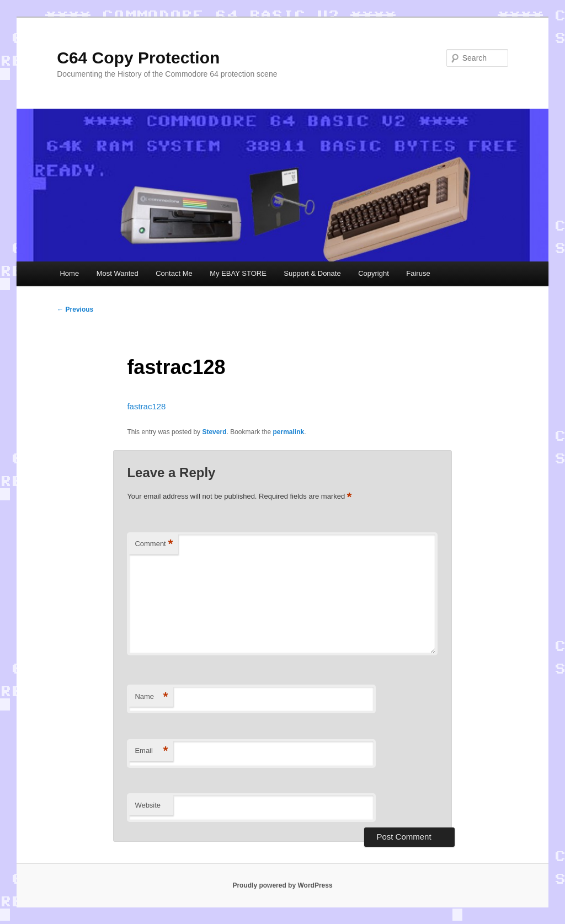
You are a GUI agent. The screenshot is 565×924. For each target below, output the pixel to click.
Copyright (374, 273)
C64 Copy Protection (138, 58)
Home (69, 273)
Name (151, 697)
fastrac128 (146, 406)
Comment (154, 544)
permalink (289, 432)
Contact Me (174, 273)
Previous (75, 309)
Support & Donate (312, 273)
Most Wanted (118, 273)
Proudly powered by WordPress (282, 885)
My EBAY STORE (238, 273)
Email (151, 751)
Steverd (214, 432)
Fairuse (418, 273)
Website (148, 805)
